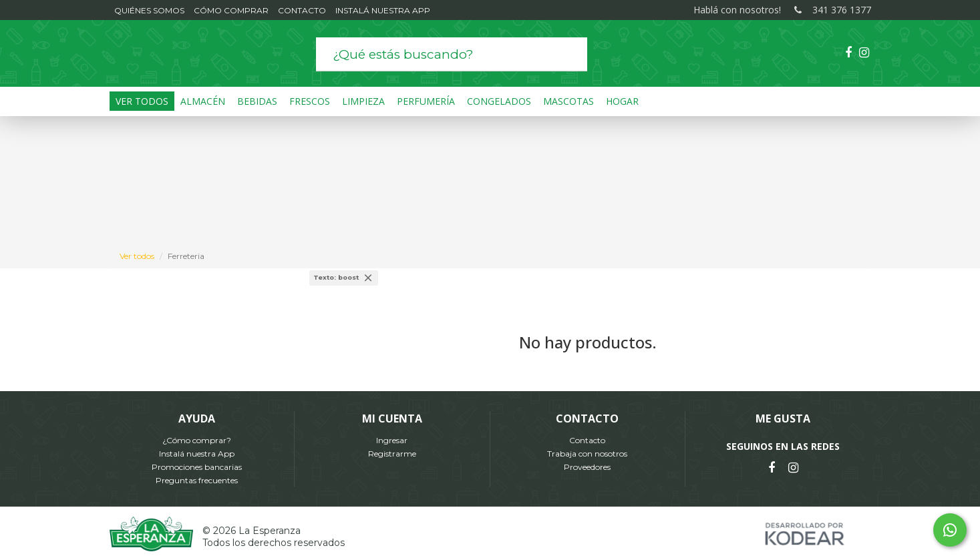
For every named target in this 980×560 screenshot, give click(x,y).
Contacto (587, 440)
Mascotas (568, 101)
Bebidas (257, 101)
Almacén (203, 101)
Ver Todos (142, 101)
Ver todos (137, 256)
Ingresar (392, 440)
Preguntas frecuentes (197, 480)
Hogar (622, 101)
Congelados (499, 101)
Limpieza (363, 101)
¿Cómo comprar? (197, 440)
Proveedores (587, 467)
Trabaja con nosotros (587, 454)
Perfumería (426, 101)
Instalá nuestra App (197, 454)
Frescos (310, 101)
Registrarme (392, 454)
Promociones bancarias (197, 467)
